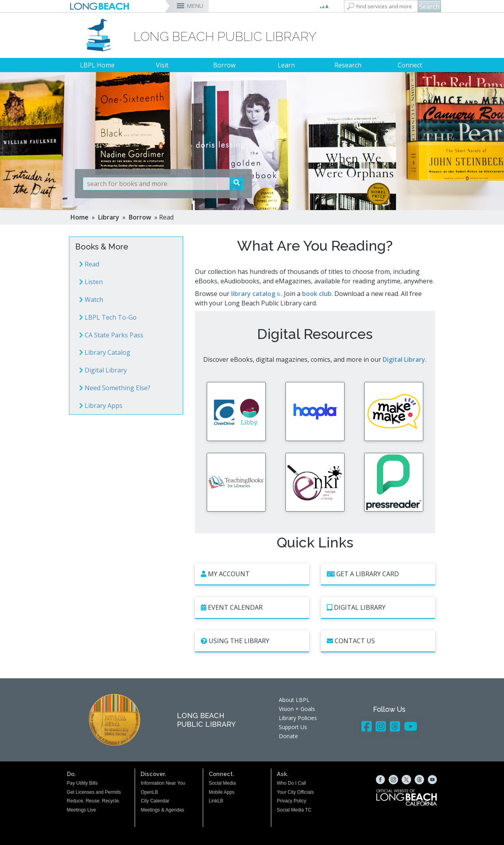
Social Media (222, 793)
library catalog (253, 294)
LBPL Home (97, 65)
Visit (162, 65)
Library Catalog (105, 352)
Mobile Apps (221, 802)
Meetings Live (82, 820)
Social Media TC (294, 820)
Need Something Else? (115, 388)
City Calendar (155, 811)
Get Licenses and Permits (94, 802)
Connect (410, 65)
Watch (91, 300)
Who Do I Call (291, 793)
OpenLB (149, 802)
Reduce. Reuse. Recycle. (94, 811)
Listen (91, 282)
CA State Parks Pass (111, 335)
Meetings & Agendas (162, 820)
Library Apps (101, 406)
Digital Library (103, 370)
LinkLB (216, 811)
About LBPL (294, 710)
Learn (286, 65)
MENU (195, 6)
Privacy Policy (292, 811)
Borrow (224, 65)
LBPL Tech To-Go (108, 317)
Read (89, 264)
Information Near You (163, 793)
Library (109, 217)
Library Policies (298, 728)
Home (80, 217)
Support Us (293, 737)
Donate (288, 746)
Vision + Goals (297, 719)
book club (317, 294)
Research (348, 65)
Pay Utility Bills (82, 793)
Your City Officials (295, 802)
